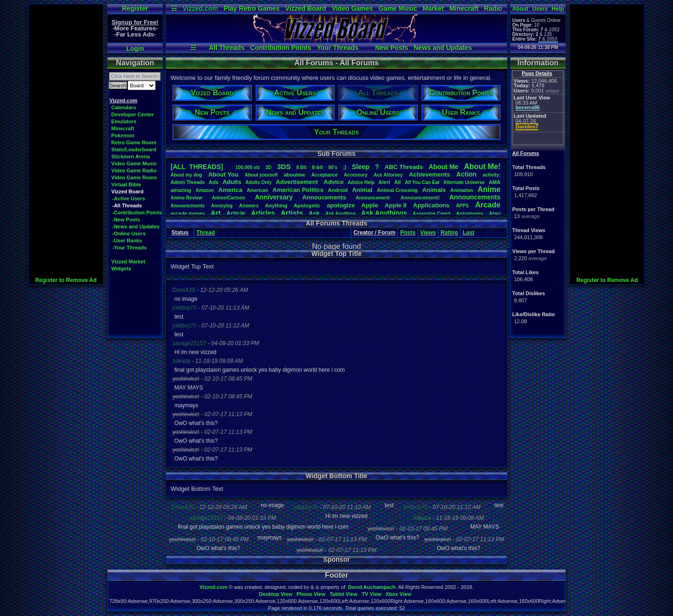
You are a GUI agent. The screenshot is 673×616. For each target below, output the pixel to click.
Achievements (430, 174)
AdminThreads (188, 182)
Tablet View (344, 594)
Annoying (222, 206)
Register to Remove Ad (66, 280)
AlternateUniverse (464, 182)
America (230, 190)
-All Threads (127, 205)
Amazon (205, 190)
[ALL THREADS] (197, 167)
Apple (370, 205)
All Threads (227, 48)
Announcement (373, 198)
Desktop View (276, 594)
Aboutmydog (186, 175)
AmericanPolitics (298, 190)
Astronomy (470, 213)
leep (361, 167)
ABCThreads (404, 167)
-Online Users (129, 234)
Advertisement (298, 182)
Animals (434, 190)
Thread (206, 233)
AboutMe (444, 167)
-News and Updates (136, 227)
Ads (213, 182)
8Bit (301, 167)
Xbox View (398, 594)
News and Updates (443, 48)
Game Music (398, 8)
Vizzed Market (128, 262)
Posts (408, 233)
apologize (341, 205)
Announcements (475, 197)
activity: (492, 175)
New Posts (392, 48)
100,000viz (248, 167)
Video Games (352, 8)
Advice (334, 182)
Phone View (311, 594)
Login (135, 49)
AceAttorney (388, 175)
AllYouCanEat (422, 182)
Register (135, 8)
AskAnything (340, 214)
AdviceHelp (361, 182)
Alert (384, 182)
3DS (284, 166)
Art (216, 213)
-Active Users (129, 198)
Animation (462, 190)
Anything (276, 205)
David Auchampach (372, 587)
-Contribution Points (137, 212)
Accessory (356, 175)
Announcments (188, 206)
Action (466, 174)
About (520, 9)
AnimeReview (186, 198)
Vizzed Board (306, 8)
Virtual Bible (126, 184)
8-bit (318, 167)
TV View (372, 594)
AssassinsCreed (432, 214)
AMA (495, 182)
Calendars (124, 107)
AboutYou (223, 174)
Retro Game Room (134, 142)
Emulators (124, 121)
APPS (462, 206)
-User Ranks (127, 241)
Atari (495, 213)
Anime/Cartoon (229, 198)
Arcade (488, 205)
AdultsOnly (258, 182)
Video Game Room (134, 177)
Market (433, 8)
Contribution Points (281, 48)
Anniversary (274, 197)
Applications (431, 205)
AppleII (396, 205)
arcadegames (188, 213)
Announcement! (420, 198)
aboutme (294, 175)
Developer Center (132, 114)
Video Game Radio (134, 170)
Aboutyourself (261, 175)
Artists (292, 213)
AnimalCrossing (397, 190)
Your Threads (338, 48)
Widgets (121, 269)
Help (558, 9)
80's (333, 167)
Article (236, 213)
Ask (314, 213)
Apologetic (307, 205)
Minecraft (464, 8)
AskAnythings (384, 213)
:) (345, 167)
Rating (449, 233)
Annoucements (324, 197)
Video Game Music (134, 163)
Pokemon (123, 135)
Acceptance (324, 175)
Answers (249, 206)
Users (540, 9)
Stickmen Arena (131, 156)
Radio (493, 8)
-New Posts (126, 219)
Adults (232, 182)
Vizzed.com (200, 8)
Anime (489, 189)
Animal (362, 190)
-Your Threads (129, 248)
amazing (181, 190)
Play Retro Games (251, 8)
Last (469, 233)
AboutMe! (482, 166)
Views (428, 233)
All (398, 182)
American (258, 190)
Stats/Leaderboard (134, 149)
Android (338, 190)
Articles (263, 213)
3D (268, 167)
